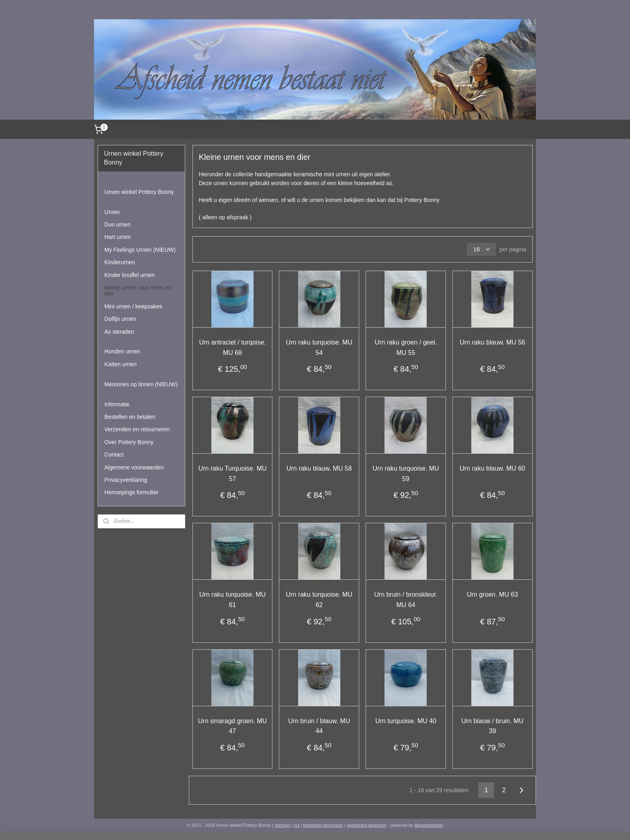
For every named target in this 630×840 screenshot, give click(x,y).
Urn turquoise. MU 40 (406, 721)
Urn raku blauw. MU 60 (492, 468)
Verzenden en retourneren (137, 429)
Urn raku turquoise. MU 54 (319, 348)
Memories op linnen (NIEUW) (141, 384)
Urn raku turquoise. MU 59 (406, 474)
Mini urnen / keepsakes (133, 306)
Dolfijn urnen (120, 319)
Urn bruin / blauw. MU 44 (319, 726)
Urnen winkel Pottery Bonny (139, 192)
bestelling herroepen (323, 825)
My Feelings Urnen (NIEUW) (140, 250)
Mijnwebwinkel (429, 825)
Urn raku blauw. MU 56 (492, 342)
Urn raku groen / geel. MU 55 (406, 348)
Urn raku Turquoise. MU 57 (232, 474)
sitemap (282, 825)
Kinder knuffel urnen (130, 275)
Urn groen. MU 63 (492, 594)
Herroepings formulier (132, 492)
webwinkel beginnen (367, 825)
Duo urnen (118, 224)
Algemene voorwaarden (134, 467)
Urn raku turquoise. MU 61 (232, 600)
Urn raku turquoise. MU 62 (319, 600)
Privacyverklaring (126, 480)
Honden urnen (122, 351)
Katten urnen (121, 364)
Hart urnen (118, 237)
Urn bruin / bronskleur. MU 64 (406, 600)
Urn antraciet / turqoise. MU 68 (232, 348)
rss (297, 825)
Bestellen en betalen (130, 417)
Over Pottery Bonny (129, 442)
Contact (114, 455)
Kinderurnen (120, 262)
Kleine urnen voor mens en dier (138, 291)
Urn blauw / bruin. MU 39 (492, 726)
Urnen (112, 212)
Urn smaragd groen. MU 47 (232, 726)
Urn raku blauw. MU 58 (319, 468)
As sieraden (119, 332)
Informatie (117, 404)
